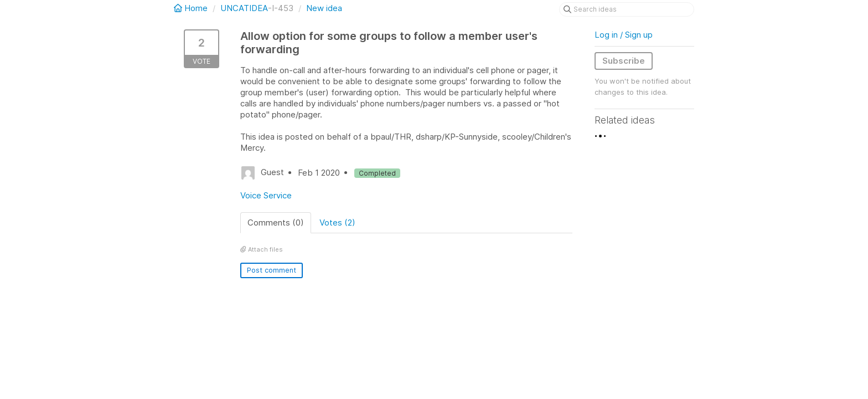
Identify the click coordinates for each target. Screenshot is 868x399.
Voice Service (266, 195)
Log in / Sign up (624, 35)
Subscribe (624, 61)
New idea (324, 8)
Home (192, 8)
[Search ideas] (627, 9)
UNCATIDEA (244, 8)
